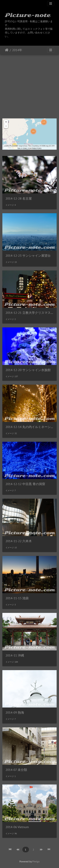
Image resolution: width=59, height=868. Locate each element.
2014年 (17, 50)
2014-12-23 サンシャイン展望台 (28, 256)
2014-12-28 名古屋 (19, 199)
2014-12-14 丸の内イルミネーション (31, 427)
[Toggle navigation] (51, 4)
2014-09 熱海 (15, 713)
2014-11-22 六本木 (19, 541)
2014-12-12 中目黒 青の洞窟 (25, 484)
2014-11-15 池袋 (17, 598)
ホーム (7, 50)
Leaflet (7, 146)
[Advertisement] (29, 85)
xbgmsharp (23, 146)
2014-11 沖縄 (15, 655)
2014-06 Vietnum (17, 827)
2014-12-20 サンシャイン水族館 (28, 370)
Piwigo (36, 861)
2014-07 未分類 (16, 770)
